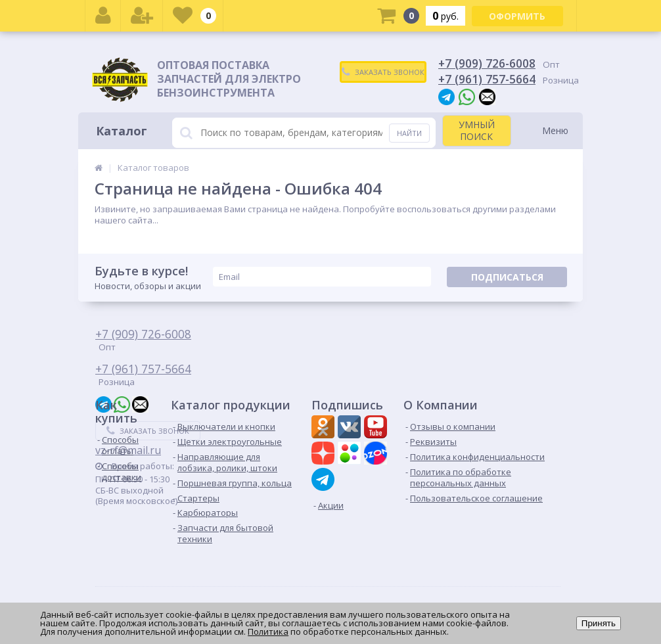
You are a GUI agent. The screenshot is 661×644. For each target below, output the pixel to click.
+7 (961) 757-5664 (487, 79)
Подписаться (507, 277)
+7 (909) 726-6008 (487, 63)
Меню (555, 130)
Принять (599, 623)
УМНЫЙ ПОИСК (477, 130)
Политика (268, 632)
